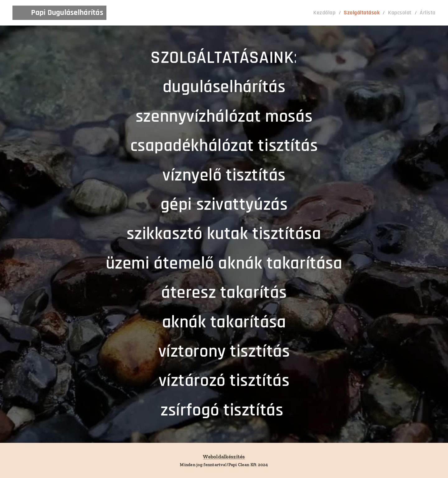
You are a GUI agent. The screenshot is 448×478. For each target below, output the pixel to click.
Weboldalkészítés (224, 457)
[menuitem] (334, 13)
